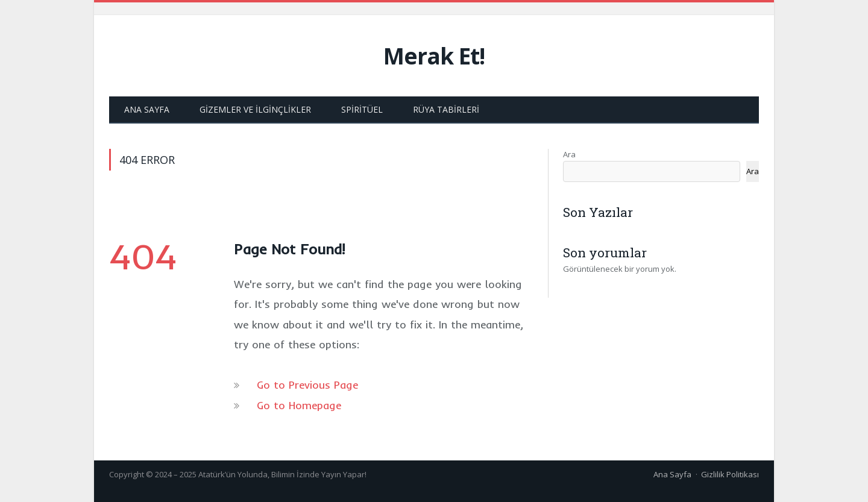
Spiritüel (362, 109)
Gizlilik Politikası (730, 474)
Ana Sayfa (147, 109)
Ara (569, 154)
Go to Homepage (299, 405)
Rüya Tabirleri (446, 109)
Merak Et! (434, 56)
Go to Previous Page (307, 385)
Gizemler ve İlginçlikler (255, 109)
